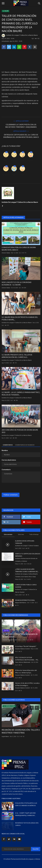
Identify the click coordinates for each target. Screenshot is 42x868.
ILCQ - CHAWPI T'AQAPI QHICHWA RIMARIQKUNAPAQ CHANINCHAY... (25, 814)
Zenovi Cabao (6, 253)
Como (6, 161)
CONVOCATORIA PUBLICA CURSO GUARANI (26, 586)
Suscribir (36, 849)
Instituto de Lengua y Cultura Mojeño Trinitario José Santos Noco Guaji (26, 575)
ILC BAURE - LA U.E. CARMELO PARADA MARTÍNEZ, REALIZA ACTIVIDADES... (21, 393)
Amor (22, 161)
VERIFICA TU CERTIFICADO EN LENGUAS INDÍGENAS (28, 555)
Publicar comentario (11, 495)
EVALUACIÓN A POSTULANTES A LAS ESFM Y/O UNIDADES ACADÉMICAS (26, 804)
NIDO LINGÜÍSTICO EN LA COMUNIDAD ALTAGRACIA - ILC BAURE (17, 283)
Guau (22, 175)
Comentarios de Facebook (25, 445)
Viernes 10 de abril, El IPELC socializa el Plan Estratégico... (27, 684)
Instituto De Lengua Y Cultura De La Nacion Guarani (26, 591)
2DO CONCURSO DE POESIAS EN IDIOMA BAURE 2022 (20, 431)
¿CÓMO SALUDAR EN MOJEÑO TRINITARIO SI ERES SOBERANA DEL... (27, 570)
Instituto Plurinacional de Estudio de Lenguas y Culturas (26, 560)
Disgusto (14, 161)
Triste (14, 175)
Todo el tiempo (34, 534)
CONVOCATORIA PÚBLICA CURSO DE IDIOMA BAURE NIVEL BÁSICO (19, 249)
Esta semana (8, 534)
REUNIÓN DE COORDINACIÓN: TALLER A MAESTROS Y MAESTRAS (21, 731)
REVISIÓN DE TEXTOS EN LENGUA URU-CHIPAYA (27, 824)
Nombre (5, 450)
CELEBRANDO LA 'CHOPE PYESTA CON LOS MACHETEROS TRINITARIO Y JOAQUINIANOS (21, 126)
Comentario (6, 470)
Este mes (21, 534)
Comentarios (8, 445)
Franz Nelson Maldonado (23, 662)
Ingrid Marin (5, 737)
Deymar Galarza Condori (10, 640)
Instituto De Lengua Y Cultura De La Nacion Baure (20, 36)
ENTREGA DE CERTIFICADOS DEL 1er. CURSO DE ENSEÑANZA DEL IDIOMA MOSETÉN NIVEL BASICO (21, 136)
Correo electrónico (9, 460)
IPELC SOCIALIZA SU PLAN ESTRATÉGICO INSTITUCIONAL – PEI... (27, 659)
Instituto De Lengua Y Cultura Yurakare (27, 546)
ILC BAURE (6, 11)
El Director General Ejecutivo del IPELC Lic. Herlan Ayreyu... (26, 671)
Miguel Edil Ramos (21, 603)
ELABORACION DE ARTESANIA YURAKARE (25, 542)
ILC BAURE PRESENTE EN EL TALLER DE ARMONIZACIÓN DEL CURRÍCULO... (17, 356)
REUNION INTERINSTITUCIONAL (25, 600)
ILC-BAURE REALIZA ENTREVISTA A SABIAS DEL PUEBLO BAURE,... (20, 318)
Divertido (30, 161)
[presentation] (16, 488)
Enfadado (6, 175)
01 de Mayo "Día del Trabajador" (26, 646)
